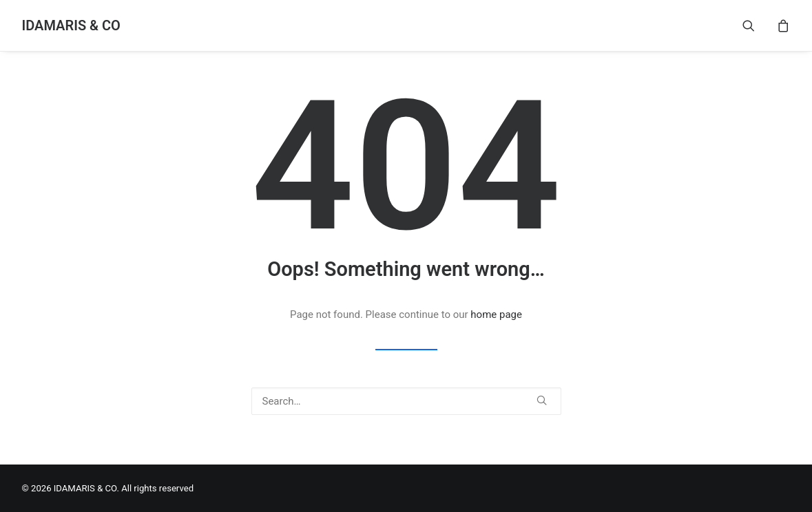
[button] (757, 25)
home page (496, 314)
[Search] (406, 401)
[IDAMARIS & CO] (71, 25)
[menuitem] (757, 25)
